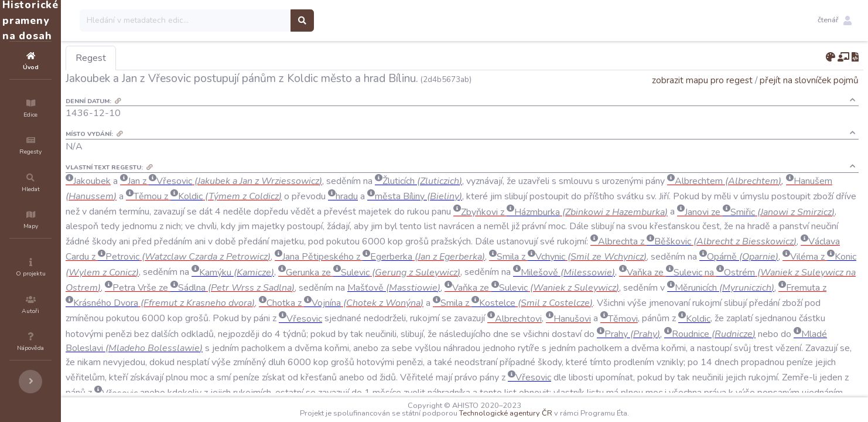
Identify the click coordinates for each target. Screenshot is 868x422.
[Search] (256, 21)
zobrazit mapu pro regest (702, 80)
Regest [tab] (161, 58)
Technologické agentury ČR (541, 413)
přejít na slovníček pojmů (809, 80)
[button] (835, 21)
